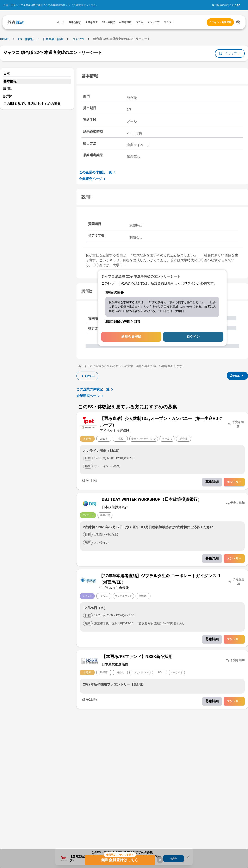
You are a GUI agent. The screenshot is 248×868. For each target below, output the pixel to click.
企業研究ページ (93, 179)
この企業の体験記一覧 (98, 172)
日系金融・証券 (53, 39)
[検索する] (238, 22)
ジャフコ (78, 39)
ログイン (193, 337)
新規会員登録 (131, 337)
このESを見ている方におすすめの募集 (32, 104)
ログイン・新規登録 (220, 22)
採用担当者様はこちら (224, 5)
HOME (4, 39)
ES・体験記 (26, 39)
